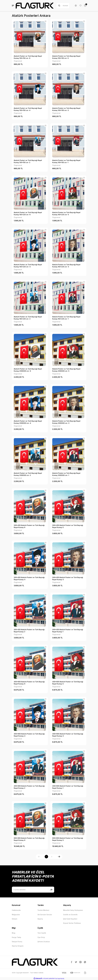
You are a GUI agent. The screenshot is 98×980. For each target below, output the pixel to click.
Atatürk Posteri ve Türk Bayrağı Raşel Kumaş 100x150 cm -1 (66, 161)
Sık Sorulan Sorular (45, 915)
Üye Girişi (41, 937)
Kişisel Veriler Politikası (72, 923)
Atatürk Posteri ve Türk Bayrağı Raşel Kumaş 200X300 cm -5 (66, 370)
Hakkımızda (16, 910)
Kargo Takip (16, 937)
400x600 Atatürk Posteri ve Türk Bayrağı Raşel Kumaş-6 (29, 683)
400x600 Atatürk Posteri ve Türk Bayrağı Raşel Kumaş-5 (68, 683)
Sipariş (40, 919)
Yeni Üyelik (42, 933)
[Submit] (51, 890)
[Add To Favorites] (46, 21)
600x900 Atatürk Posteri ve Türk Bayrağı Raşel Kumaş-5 (68, 839)
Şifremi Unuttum (44, 942)
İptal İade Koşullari (70, 919)
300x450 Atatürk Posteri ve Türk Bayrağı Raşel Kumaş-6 (29, 526)
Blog (14, 933)
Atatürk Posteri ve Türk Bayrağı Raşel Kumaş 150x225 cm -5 (66, 214)
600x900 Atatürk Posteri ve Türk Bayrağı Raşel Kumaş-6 (29, 839)
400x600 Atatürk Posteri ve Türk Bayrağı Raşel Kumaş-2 (29, 787)
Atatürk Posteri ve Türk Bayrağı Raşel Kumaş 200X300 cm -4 (28, 422)
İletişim (15, 919)
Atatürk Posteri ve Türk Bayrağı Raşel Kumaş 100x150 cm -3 (66, 109)
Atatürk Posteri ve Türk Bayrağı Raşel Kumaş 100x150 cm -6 (28, 57)
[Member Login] (76, 6)
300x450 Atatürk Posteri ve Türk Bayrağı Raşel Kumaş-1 (68, 631)
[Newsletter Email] (33, 890)
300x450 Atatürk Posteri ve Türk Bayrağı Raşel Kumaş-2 (29, 631)
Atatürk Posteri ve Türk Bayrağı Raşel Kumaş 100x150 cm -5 (66, 57)
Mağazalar (16, 915)
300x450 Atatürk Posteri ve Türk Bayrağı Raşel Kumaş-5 (68, 526)
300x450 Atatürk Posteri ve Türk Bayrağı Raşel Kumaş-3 (68, 578)
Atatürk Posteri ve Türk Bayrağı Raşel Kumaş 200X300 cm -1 (66, 474)
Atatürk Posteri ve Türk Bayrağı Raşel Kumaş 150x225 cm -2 (28, 318)
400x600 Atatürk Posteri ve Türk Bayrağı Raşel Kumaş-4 (29, 735)
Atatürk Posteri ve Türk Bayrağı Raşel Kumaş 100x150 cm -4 (28, 109)
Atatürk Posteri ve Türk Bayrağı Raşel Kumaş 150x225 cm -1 (66, 318)
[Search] (63, 6)
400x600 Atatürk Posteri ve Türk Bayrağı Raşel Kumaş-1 (68, 787)
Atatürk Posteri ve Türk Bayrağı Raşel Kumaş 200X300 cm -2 (28, 474)
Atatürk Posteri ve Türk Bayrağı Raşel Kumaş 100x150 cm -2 (28, 161)
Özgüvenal (18, 61)
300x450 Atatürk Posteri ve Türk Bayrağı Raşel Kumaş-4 (29, 578)
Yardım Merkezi (43, 910)
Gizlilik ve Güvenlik (70, 915)
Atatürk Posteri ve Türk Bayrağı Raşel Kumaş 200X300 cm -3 (66, 422)
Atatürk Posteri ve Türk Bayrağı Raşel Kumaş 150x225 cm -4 (28, 266)
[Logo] (35, 6)
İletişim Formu (17, 942)
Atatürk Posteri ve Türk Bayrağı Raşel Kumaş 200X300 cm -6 (28, 370)
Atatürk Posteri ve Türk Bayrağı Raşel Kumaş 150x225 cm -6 (28, 214)
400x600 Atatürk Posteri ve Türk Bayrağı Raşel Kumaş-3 (68, 735)
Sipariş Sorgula (18, 946)
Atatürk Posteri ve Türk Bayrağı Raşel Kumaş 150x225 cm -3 (66, 266)
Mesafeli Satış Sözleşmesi (73, 910)
